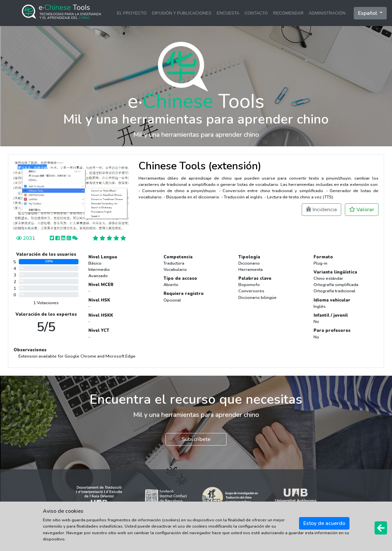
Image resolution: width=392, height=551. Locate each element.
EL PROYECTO (132, 13)
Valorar (362, 210)
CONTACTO (256, 13)
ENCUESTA (228, 13)
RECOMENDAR (288, 13)
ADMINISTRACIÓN (327, 13)
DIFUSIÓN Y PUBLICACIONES (182, 13)
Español (368, 13)
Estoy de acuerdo (324, 523)
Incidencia (321, 210)
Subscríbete (196, 439)
